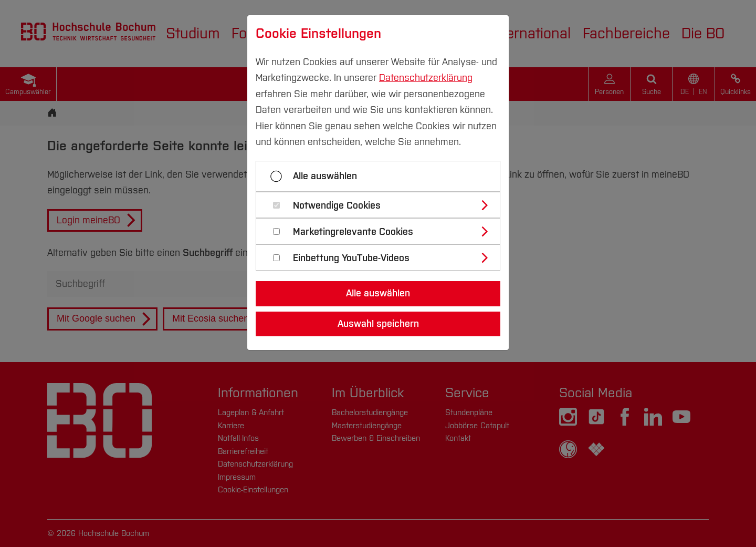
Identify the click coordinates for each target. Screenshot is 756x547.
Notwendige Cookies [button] (337, 206)
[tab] (382, 205)
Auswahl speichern (378, 324)
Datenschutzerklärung (426, 78)
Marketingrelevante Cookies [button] (353, 232)
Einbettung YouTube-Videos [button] (351, 258)
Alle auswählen (325, 176)
